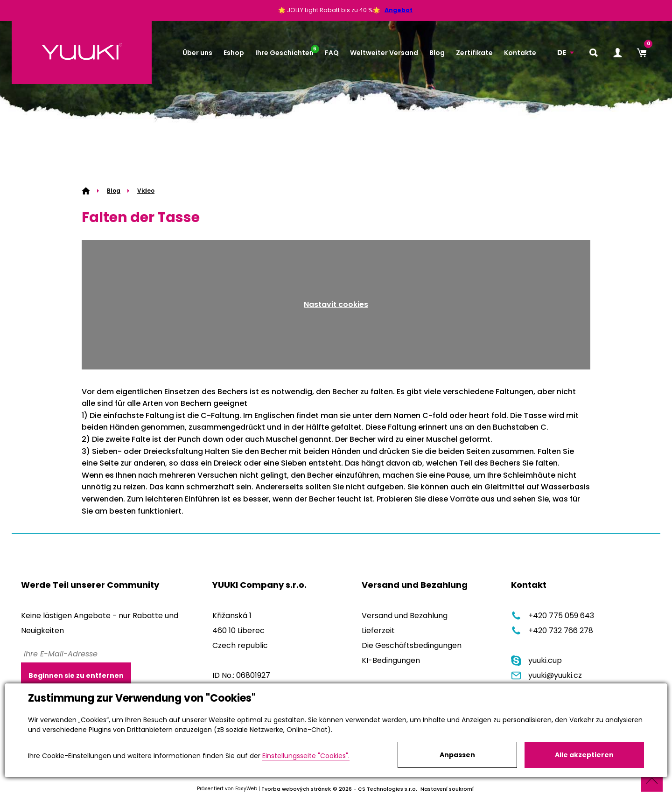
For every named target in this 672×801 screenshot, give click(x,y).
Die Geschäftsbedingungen (412, 645)
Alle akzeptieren (584, 755)
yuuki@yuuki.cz (546, 675)
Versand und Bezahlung (405, 616)
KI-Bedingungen (391, 660)
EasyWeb (246, 789)
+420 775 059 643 (553, 616)
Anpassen (457, 755)
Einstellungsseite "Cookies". (306, 756)
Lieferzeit (378, 630)
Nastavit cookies (336, 304)
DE (562, 52)
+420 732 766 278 (552, 630)
